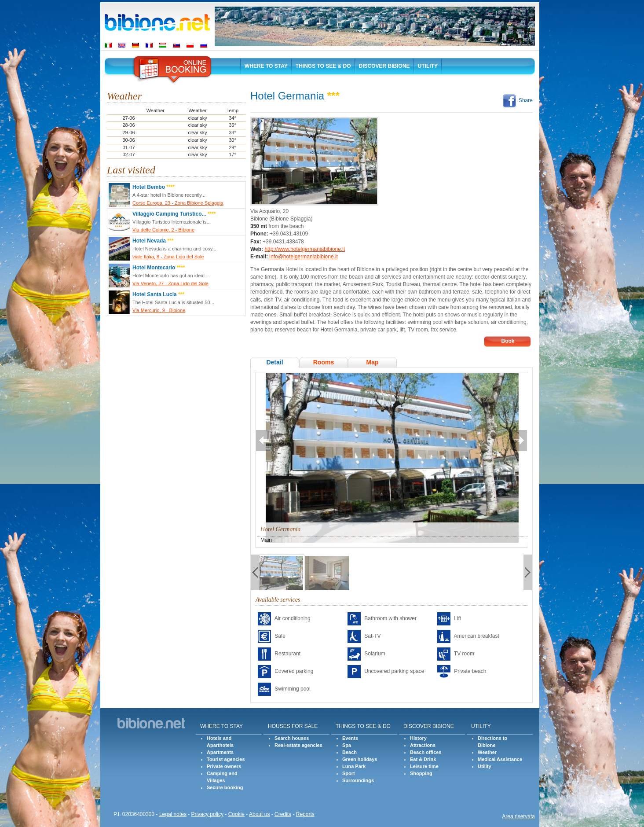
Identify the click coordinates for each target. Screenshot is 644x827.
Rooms (324, 362)
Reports (305, 814)
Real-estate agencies (298, 745)
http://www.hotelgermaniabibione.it (305, 249)
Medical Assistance (500, 759)
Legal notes (173, 814)
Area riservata (518, 816)
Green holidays (360, 759)
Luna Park (354, 766)
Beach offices (426, 752)
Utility (428, 66)
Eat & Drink (423, 759)
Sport (349, 773)
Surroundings (358, 780)
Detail (274, 362)
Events (350, 738)
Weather (487, 752)
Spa (347, 745)
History (418, 738)
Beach (349, 752)
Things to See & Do (323, 66)
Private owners (224, 766)
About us (259, 814)
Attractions (423, 745)
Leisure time (424, 766)
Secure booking (225, 787)
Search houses (292, 738)
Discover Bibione (384, 66)
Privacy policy (207, 814)
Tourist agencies (226, 759)
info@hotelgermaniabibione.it (304, 257)
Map (372, 362)
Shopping (421, 773)
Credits (283, 814)
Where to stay (266, 66)
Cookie (236, 814)
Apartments (220, 752)
